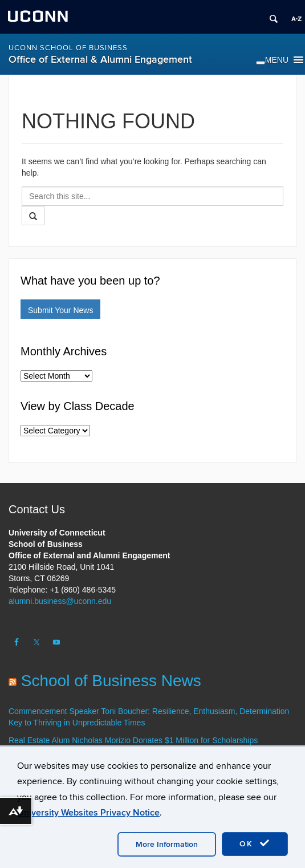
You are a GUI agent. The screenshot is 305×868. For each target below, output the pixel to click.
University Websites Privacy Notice (88, 813)
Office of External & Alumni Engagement (100, 60)
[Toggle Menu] (261, 63)
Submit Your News (60, 310)
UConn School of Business (68, 48)
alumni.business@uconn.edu (60, 601)
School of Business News (111, 681)
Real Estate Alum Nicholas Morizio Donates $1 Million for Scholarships (133, 740)
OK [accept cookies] (255, 843)
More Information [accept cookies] (167, 844)
